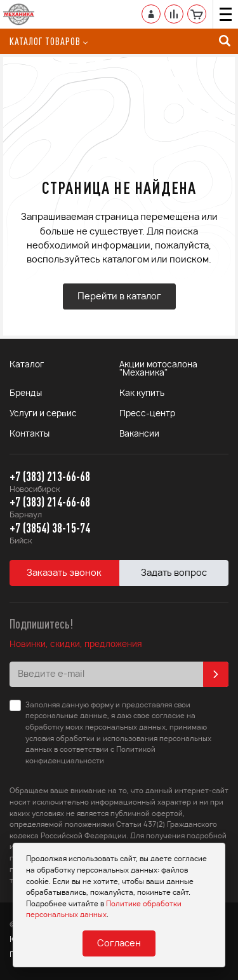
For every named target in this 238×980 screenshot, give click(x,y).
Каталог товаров (49, 41)
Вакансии (139, 434)
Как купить (142, 394)
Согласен (119, 944)
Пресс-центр (147, 414)
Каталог (27, 365)
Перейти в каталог (119, 297)
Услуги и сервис (43, 414)
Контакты (30, 434)
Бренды (26, 394)
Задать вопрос (174, 573)
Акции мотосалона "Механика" (158, 369)
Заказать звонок (64, 573)
